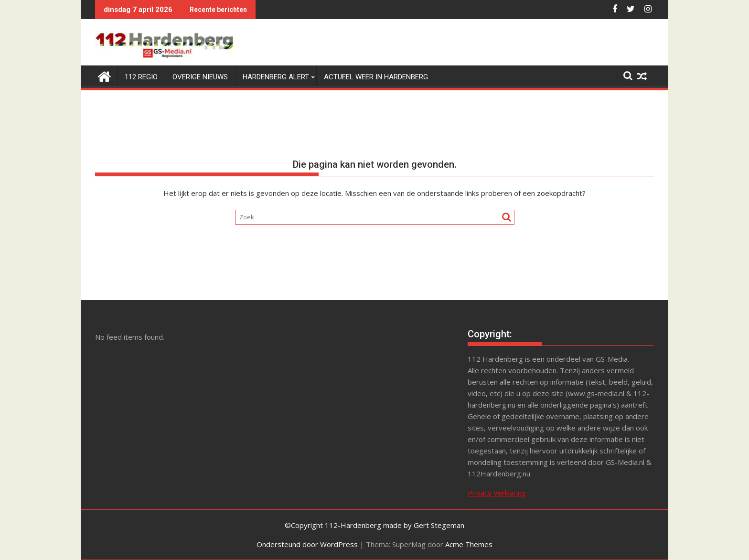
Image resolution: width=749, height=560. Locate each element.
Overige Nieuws (200, 77)
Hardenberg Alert (276, 77)
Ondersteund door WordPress (307, 544)
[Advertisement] (372, 398)
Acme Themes (469, 544)
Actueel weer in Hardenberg (376, 77)
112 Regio (141, 77)
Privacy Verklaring (497, 493)
